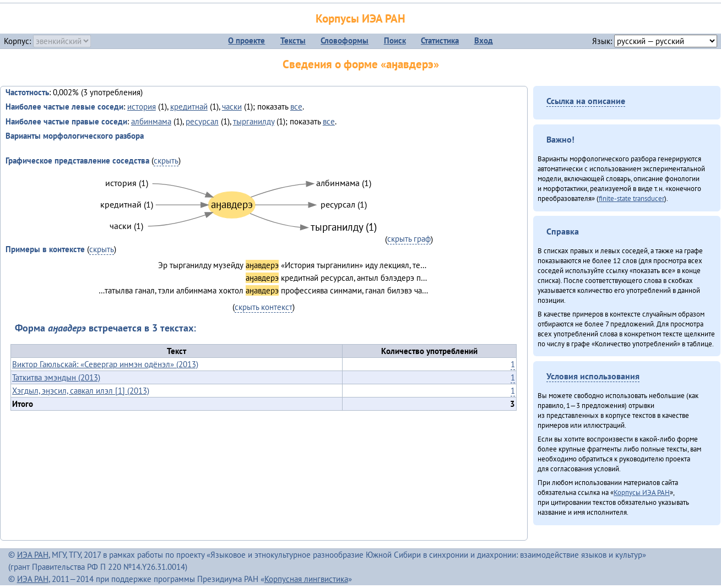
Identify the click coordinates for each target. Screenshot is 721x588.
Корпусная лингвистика (306, 579)
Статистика (440, 40)
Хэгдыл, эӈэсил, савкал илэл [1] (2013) (81, 391)
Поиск (395, 40)
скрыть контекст (264, 307)
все (296, 107)
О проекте (246, 40)
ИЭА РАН (33, 555)
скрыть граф (409, 239)
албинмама (151, 121)
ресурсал (202, 121)
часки (232, 107)
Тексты (293, 40)
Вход (484, 40)
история (142, 107)
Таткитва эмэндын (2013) (56, 377)
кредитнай (189, 107)
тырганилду (254, 121)
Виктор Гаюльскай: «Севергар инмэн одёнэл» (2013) (105, 364)
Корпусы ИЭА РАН (360, 18)
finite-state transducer (631, 198)
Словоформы (345, 40)
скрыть (166, 160)
